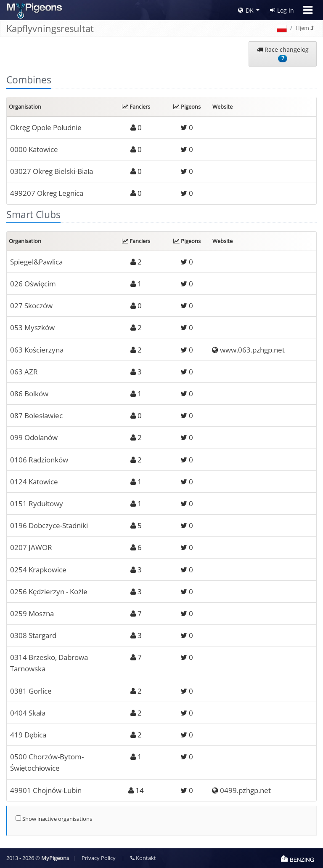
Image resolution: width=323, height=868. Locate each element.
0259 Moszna (32, 613)
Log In (282, 10)
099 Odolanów (34, 437)
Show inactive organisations (54, 819)
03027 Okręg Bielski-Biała (52, 171)
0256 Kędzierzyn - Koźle (49, 592)
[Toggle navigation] (308, 10)
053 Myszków (32, 327)
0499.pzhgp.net (245, 790)
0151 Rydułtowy (37, 503)
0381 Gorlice (31, 691)
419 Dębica (28, 735)
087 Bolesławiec (36, 415)
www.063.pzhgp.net (252, 350)
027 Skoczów (31, 306)
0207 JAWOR (31, 547)
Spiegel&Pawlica (36, 262)
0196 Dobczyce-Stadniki (49, 525)
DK (246, 10)
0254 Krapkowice (38, 570)
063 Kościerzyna (37, 350)
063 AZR (24, 372)
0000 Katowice (34, 149)
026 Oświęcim (33, 284)
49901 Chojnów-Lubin (46, 790)
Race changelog (283, 54)
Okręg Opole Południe (46, 127)
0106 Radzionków (39, 460)
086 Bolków (29, 394)
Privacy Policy (99, 858)
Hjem (304, 28)
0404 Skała (28, 713)
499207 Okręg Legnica (47, 193)
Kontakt (143, 858)
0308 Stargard (33, 635)
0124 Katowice (34, 482)
